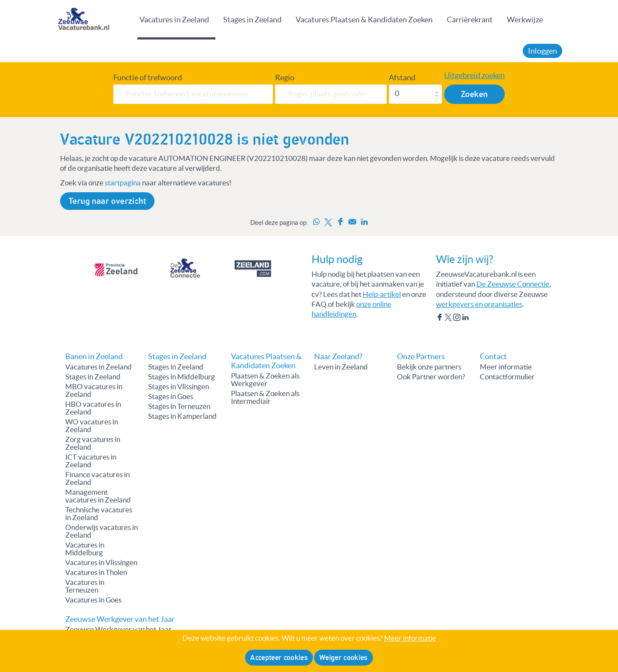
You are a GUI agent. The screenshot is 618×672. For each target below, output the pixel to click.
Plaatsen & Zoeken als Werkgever (265, 380)
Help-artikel (382, 294)
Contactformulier (507, 377)
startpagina (123, 183)
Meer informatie (506, 367)
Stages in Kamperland (182, 416)
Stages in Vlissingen (179, 387)
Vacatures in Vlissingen (101, 563)
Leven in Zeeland (341, 367)
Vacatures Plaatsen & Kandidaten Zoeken (364, 20)
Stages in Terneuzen (179, 406)
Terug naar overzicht (107, 201)
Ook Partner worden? (431, 377)
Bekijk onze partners (429, 367)
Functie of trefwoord (148, 78)
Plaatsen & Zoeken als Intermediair (265, 397)
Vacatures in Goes (93, 600)
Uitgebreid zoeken (474, 76)
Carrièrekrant (470, 20)
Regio (285, 78)
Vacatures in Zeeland (174, 20)
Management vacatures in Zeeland (98, 496)
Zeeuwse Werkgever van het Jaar (118, 630)
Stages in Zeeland (252, 20)
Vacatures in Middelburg (85, 549)
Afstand (402, 78)
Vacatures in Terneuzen (85, 586)
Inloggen (542, 51)
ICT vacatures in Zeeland (91, 461)
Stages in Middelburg (182, 377)
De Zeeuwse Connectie (513, 284)
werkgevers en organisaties (479, 304)
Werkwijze (525, 20)
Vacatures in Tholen (96, 572)
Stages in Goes (171, 397)
